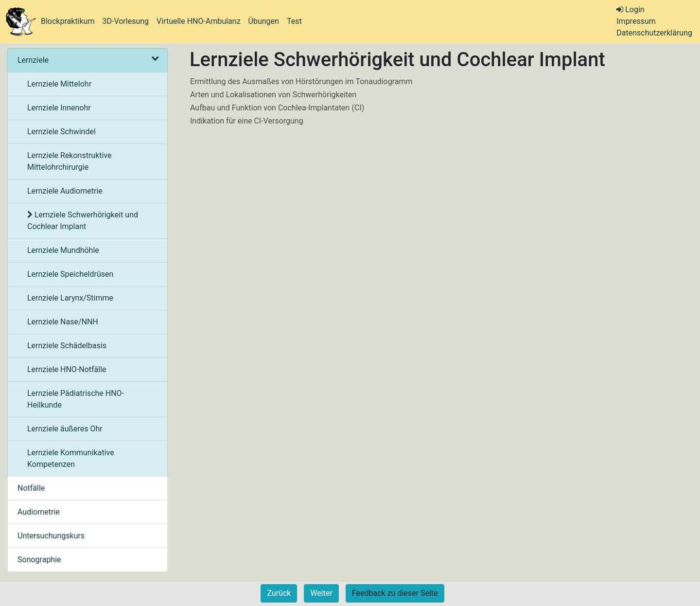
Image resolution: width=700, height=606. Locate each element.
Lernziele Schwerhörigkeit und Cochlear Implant (83, 221)
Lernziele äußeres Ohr (65, 429)
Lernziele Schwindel (61, 132)
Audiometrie (39, 512)
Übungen (264, 21)
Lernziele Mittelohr (59, 84)
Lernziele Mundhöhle (63, 250)
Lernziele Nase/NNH (63, 322)
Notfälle (31, 488)
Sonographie (39, 560)
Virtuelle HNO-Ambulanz (199, 21)
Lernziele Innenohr (59, 108)
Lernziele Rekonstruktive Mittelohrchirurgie (70, 161)
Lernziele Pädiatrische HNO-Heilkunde (76, 399)
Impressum (636, 21)
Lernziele (87, 60)
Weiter (321, 593)
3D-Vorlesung (125, 21)
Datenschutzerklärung (654, 33)
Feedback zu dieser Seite (395, 593)
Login (630, 9)
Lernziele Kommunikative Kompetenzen (71, 458)
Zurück (279, 593)
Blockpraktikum (68, 21)
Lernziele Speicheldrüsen (70, 274)
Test (294, 21)
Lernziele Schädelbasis (67, 346)
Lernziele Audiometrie (65, 191)
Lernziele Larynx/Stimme (70, 298)
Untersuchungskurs (51, 536)
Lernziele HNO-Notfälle (67, 369)
